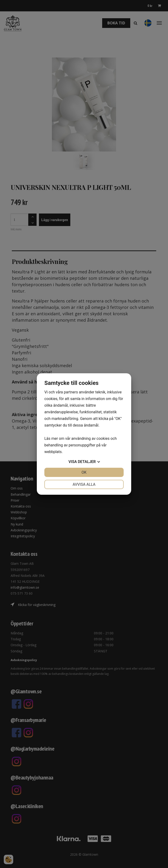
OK (84, 472)
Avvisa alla (84, 484)
